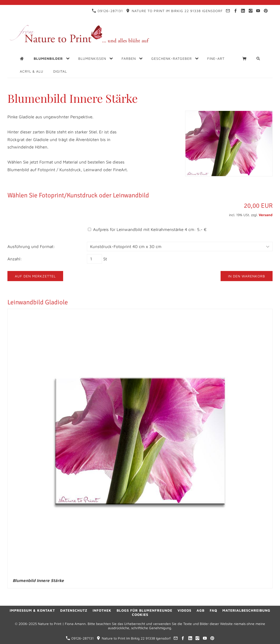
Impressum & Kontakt (32, 610)
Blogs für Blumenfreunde (144, 610)
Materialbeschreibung (246, 610)
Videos (184, 610)
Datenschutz (74, 610)
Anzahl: (15, 259)
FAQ (213, 610)
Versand (266, 215)
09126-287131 (107, 11)
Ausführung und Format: (31, 247)
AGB (201, 610)
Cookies (140, 614)
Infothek (102, 610)
